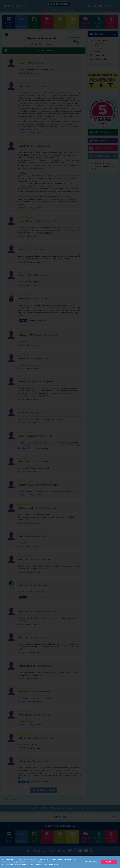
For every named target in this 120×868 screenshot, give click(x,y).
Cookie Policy (53, 864)
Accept (109, 862)
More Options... (91, 862)
